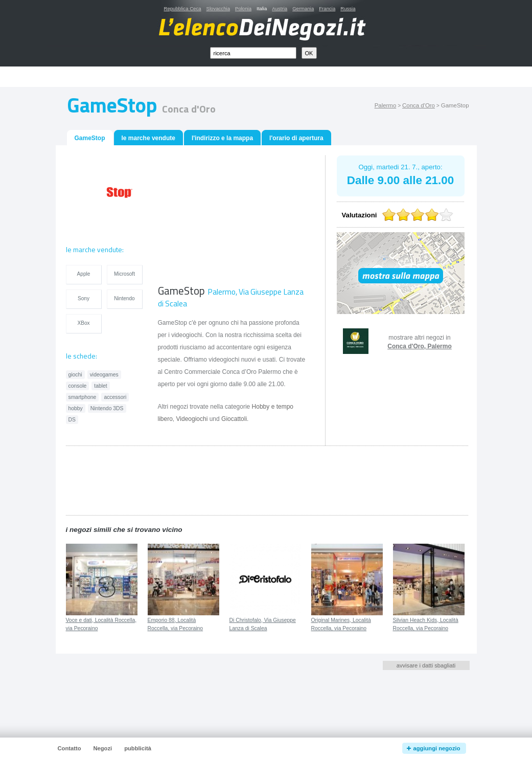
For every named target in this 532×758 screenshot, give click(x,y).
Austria (280, 8)
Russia (348, 8)
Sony (84, 298)
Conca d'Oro (419, 105)
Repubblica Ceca (183, 8)
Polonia (243, 8)
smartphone (83, 397)
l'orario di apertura (296, 138)
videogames (104, 375)
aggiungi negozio (437, 748)
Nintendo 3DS (107, 408)
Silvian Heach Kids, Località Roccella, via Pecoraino (426, 625)
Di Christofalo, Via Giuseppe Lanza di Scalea (263, 625)
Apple (84, 274)
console (78, 386)
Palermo (386, 105)
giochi (75, 375)
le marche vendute (148, 138)
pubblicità (138, 748)
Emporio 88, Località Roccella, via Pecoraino (176, 625)
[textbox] (253, 53)
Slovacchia (218, 8)
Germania (303, 8)
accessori (115, 397)
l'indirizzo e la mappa (222, 138)
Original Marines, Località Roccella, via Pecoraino (341, 625)
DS (72, 420)
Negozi (102, 748)
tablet (100, 386)
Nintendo (124, 298)
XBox (83, 323)
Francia (327, 8)
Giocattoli (234, 419)
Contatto (70, 748)
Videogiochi (192, 419)
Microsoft (124, 274)
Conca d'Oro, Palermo (420, 346)
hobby (76, 408)
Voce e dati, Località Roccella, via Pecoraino (101, 625)
